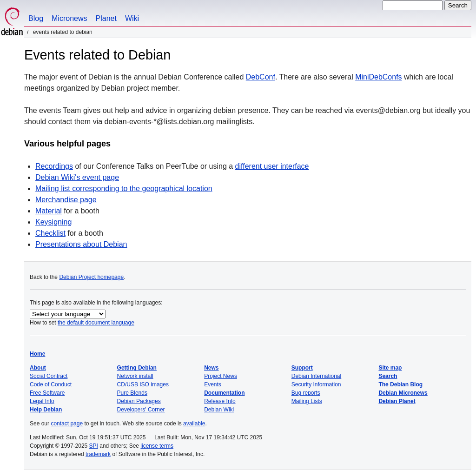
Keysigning (53, 222)
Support (302, 368)
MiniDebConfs (378, 77)
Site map (390, 368)
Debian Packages (139, 401)
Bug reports (306, 393)
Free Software (47, 393)
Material (49, 211)
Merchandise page (66, 200)
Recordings (54, 166)
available (194, 424)
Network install (135, 376)
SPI (94, 446)
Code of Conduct (51, 384)
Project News (221, 376)
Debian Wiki (219, 410)
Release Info (220, 401)
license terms (157, 446)
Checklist (50, 233)
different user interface (272, 166)
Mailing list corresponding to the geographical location (124, 189)
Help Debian (46, 410)
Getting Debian (137, 368)
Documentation (224, 393)
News (211, 368)
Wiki (132, 18)
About (38, 368)
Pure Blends (132, 393)
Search (388, 376)
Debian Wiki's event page (77, 177)
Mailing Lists (307, 401)
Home (37, 354)
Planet (106, 18)
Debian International (316, 376)
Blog (36, 18)
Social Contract (49, 376)
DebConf (261, 77)
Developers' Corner (141, 410)
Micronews (69, 18)
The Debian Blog (400, 384)
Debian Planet (397, 401)
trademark (98, 454)
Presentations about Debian (81, 244)
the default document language (96, 323)
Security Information (316, 384)
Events (213, 384)
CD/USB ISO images (143, 384)
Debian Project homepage (91, 277)
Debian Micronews (403, 393)
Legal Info (42, 401)
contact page (67, 424)
